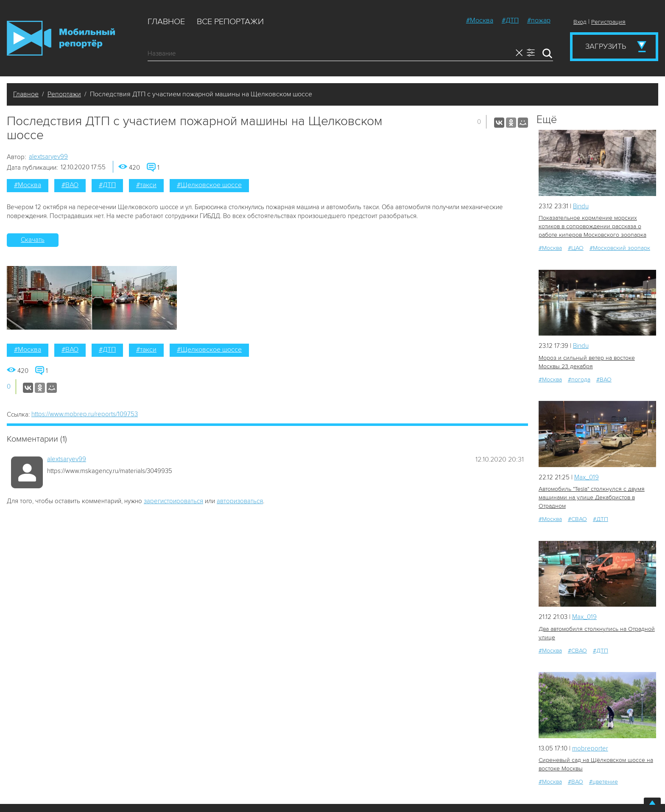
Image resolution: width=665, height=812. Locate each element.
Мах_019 (587, 477)
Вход (580, 22)
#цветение (604, 782)
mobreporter (590, 748)
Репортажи (64, 94)
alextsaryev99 (48, 157)
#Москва (480, 20)
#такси (146, 185)
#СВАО (577, 519)
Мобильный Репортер (61, 38)
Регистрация (608, 22)
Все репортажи (230, 22)
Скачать (33, 240)
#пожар (539, 20)
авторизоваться (240, 501)
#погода (579, 379)
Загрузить (606, 46)
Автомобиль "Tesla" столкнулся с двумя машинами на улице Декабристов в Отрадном (592, 497)
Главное (166, 22)
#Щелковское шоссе (209, 185)
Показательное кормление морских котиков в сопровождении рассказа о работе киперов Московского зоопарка (592, 226)
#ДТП (510, 20)
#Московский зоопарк (620, 248)
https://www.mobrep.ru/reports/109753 (85, 414)
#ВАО (70, 185)
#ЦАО (576, 248)
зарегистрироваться (173, 501)
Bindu (581, 206)
